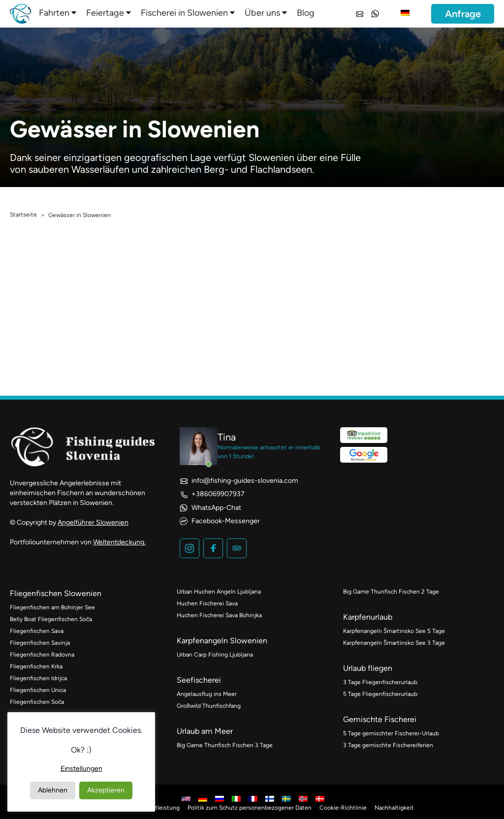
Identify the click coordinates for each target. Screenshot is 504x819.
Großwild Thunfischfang (209, 706)
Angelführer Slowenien (93, 522)
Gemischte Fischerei (380, 719)
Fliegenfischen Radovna (42, 655)
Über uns (262, 13)
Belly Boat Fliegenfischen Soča (51, 619)
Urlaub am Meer (205, 731)
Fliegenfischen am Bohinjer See (52, 607)
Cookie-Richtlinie (343, 808)
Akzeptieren (106, 790)
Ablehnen (53, 790)
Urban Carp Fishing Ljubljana (215, 655)
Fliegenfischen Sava (37, 631)
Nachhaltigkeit (394, 808)
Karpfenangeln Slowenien (222, 641)
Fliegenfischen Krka (36, 666)
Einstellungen (81, 769)
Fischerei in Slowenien (184, 13)
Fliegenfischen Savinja (40, 643)
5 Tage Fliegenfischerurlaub (380, 694)
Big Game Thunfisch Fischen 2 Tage (391, 592)
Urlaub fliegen (368, 668)
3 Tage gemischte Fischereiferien (388, 745)
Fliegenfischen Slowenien (56, 593)
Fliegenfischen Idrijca (38, 678)
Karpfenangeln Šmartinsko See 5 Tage (394, 631)
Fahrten (54, 13)
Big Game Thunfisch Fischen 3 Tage (225, 745)
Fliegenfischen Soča (37, 702)
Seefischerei (199, 680)
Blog (306, 13)
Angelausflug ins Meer (207, 694)
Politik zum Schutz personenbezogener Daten (250, 808)
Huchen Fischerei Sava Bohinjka (219, 615)
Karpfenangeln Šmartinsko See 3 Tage (394, 643)
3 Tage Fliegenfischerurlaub (380, 682)
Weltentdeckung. (119, 542)
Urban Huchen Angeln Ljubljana (219, 592)
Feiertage (105, 13)
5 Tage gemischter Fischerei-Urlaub (391, 733)
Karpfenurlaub (368, 617)
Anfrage (463, 14)
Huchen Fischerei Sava (207, 603)
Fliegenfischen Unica (38, 690)
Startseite (23, 215)
